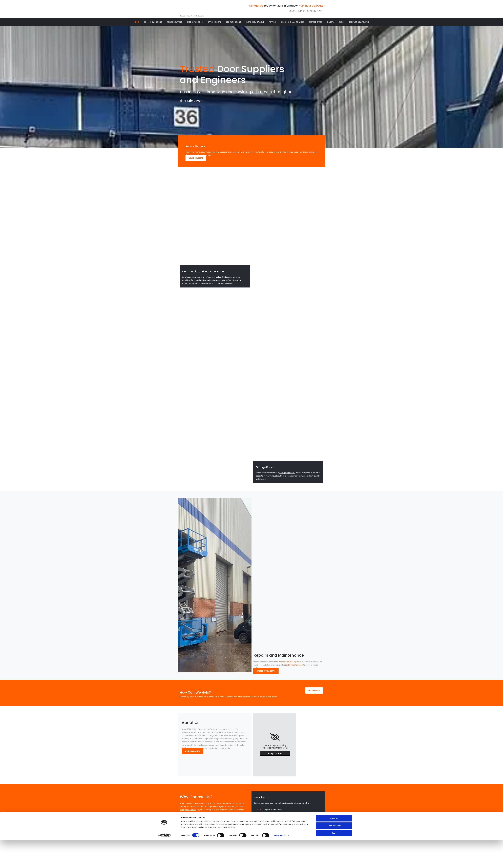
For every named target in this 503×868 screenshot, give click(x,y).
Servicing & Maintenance (292, 23)
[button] (196, 161)
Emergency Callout (255, 23)
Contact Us (256, 6)
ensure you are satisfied (202, 822)
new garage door (287, 476)
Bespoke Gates (316, 23)
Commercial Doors (153, 23)
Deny (334, 565)
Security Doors (233, 23)
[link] (275, 740)
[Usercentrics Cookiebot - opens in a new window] (164, 567)
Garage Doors (214, 23)
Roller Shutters (174, 23)
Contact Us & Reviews (358, 23)
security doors (227, 286)
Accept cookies (275, 756)
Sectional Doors (195, 23)
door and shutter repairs (289, 664)
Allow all (334, 550)
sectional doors (210, 286)
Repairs (272, 23)
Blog (341, 23)
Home (136, 23)
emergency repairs (188, 812)
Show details (280, 567)
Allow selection (334, 558)
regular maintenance (294, 668)
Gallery (331, 23)
